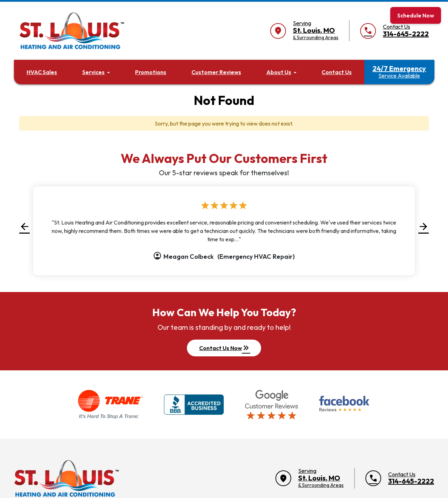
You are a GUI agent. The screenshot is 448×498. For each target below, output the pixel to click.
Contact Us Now (225, 348)
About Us (279, 72)
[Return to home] (66, 478)
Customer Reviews (216, 72)
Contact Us (337, 72)
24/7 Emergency (399, 72)
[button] (24, 226)
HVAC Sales (42, 72)
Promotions (151, 72)
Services (93, 72)
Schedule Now (416, 15)
